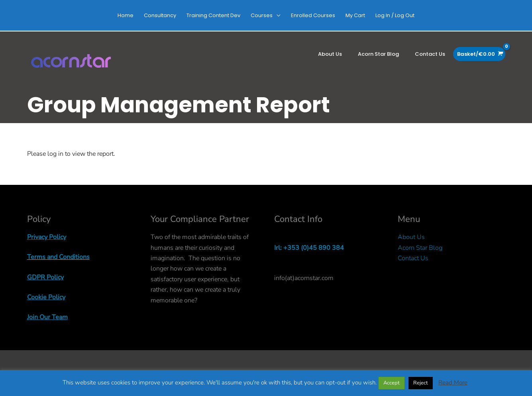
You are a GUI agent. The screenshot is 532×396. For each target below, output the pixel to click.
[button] (266, 15)
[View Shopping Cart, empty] (479, 54)
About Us (411, 237)
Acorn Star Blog (420, 248)
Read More (453, 382)
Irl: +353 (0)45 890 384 (309, 248)
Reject (421, 383)
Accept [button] (392, 383)
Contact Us (413, 258)
